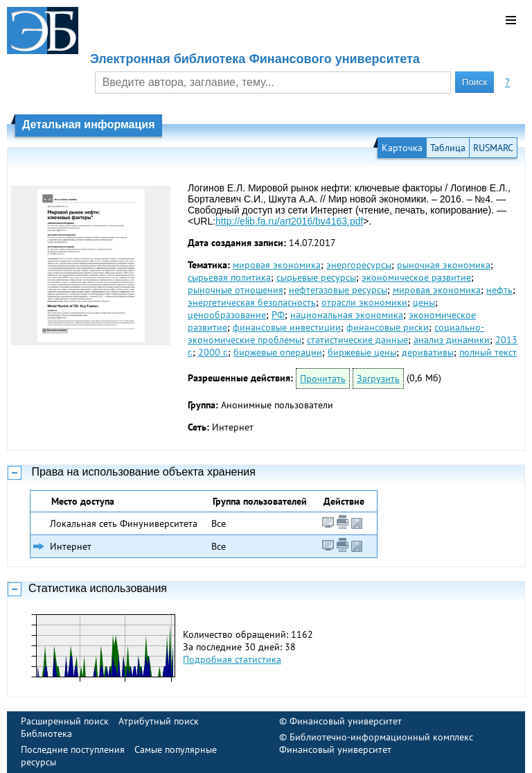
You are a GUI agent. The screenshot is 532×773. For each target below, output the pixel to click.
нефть (499, 290)
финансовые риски (388, 327)
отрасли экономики (364, 302)
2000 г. (213, 352)
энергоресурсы (359, 265)
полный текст (488, 352)
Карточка (402, 148)
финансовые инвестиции (287, 327)
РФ (278, 315)
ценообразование (227, 315)
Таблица (448, 148)
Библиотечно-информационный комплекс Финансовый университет (376, 743)
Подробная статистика (232, 659)
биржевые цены (362, 352)
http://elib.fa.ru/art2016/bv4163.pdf (289, 221)
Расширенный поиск (65, 721)
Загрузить (378, 379)
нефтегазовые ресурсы (338, 290)
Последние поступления (73, 749)
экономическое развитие (416, 277)
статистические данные (357, 340)
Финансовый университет (346, 721)
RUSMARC (493, 148)
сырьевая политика (229, 277)
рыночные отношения (236, 290)
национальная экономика (347, 315)
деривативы (428, 352)
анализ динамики (452, 340)
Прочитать (323, 379)
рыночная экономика (444, 265)
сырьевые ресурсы (316, 277)
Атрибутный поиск (159, 721)
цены (424, 302)
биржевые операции (278, 352)
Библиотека (46, 733)
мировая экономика (277, 265)
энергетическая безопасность (252, 302)
